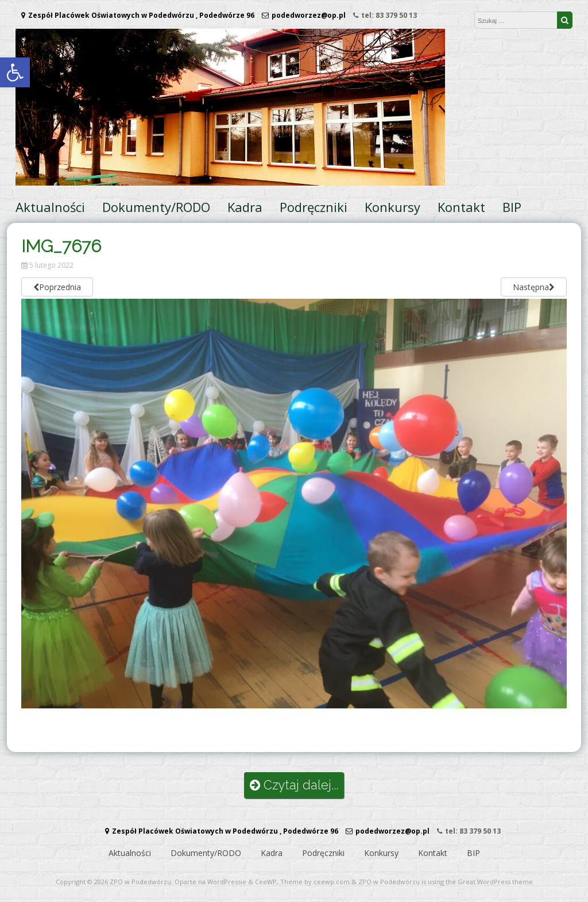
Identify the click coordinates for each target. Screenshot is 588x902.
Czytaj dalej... (294, 785)
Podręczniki (314, 207)
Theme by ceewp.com (315, 882)
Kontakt (461, 207)
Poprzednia (57, 287)
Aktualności (50, 207)
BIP (512, 207)
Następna (534, 287)
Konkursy (392, 207)
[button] (15, 72)
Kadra (245, 207)
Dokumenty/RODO (156, 207)
